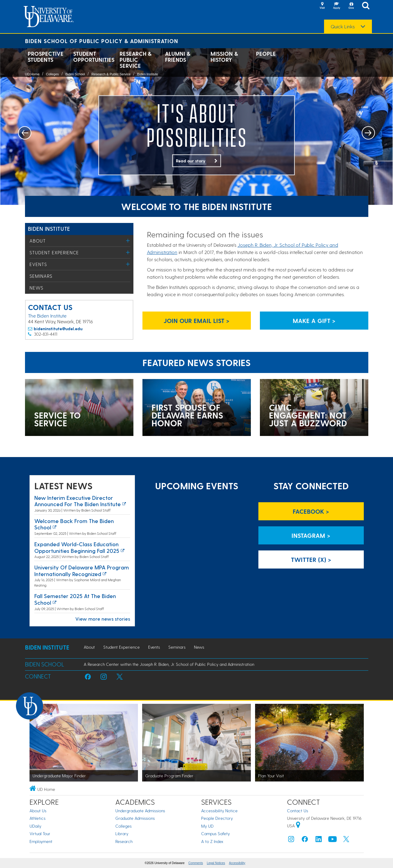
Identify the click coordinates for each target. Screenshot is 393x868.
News (36, 288)
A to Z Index (212, 841)
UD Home (32, 74)
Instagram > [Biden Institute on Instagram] (311, 535)
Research (124, 841)
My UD (207, 826)
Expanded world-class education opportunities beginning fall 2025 (77, 547)
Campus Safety (215, 834)
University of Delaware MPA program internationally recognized (82, 570)
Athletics (37, 818)
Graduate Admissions (135, 818)
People (266, 54)
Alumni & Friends (178, 57)
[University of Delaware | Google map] (298, 826)
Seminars (41, 276)
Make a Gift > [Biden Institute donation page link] (314, 321)
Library (122, 834)
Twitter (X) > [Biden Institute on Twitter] (311, 559)
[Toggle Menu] (128, 241)
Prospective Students (46, 57)
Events (38, 264)
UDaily (35, 826)
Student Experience (54, 252)
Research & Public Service (136, 60)
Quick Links (343, 27)
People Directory (217, 818)
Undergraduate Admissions (140, 811)
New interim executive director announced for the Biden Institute (78, 501)
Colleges (52, 74)
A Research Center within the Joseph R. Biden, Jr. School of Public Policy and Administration (169, 664)
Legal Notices (216, 863)
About (38, 241)
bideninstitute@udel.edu (58, 329)
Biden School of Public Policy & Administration (102, 41)
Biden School (75, 74)
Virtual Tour (40, 834)
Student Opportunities (94, 57)
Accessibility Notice (219, 811)
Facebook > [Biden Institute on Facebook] (311, 511)
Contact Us (298, 811)
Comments (196, 863)
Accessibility (237, 863)
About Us (38, 811)
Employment (41, 841)
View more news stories (103, 619)
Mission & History (224, 57)
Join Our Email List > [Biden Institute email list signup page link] (196, 321)
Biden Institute (148, 74)
